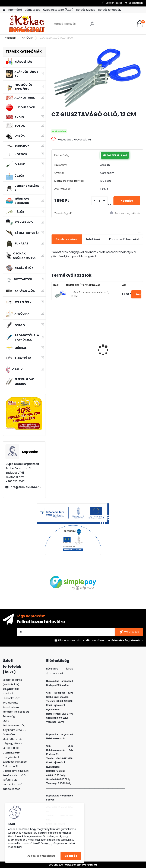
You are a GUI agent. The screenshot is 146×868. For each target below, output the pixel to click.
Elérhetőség (33, 10)
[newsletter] (129, 632)
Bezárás (71, 856)
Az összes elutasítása (41, 856)
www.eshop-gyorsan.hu (81, 865)
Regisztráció (136, 3)
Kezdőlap (10, 38)
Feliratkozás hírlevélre (41, 622)
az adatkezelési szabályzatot (90, 640)
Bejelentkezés (114, 3)
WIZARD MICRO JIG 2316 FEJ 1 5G (73, 342)
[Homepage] (4, 10)
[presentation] (53, 344)
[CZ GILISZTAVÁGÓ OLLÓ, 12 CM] (97, 78)
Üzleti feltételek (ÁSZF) (58, 10)
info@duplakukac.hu (26, 487)
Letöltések (93, 239)
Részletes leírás (67, 239)
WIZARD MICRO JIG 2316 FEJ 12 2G (121, 342)
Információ (15, 10)
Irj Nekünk (23, 771)
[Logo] (27, 24)
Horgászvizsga (86, 10)
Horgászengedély (110, 10)
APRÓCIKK (28, 38)
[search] (92, 25)
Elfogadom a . (101, 640)
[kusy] (99, 201)
